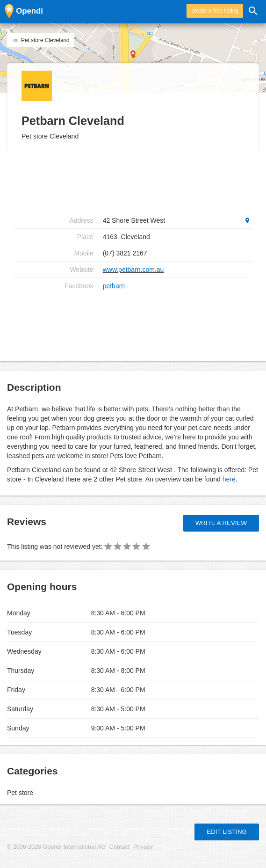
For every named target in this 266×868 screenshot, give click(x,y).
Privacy (143, 847)
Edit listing (227, 832)
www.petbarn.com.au (133, 270)
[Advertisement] (133, 324)
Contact (119, 847)
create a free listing (215, 11)
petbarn (114, 286)
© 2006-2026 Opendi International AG (56, 847)
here (229, 479)
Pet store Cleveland (41, 40)
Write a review (221, 523)
